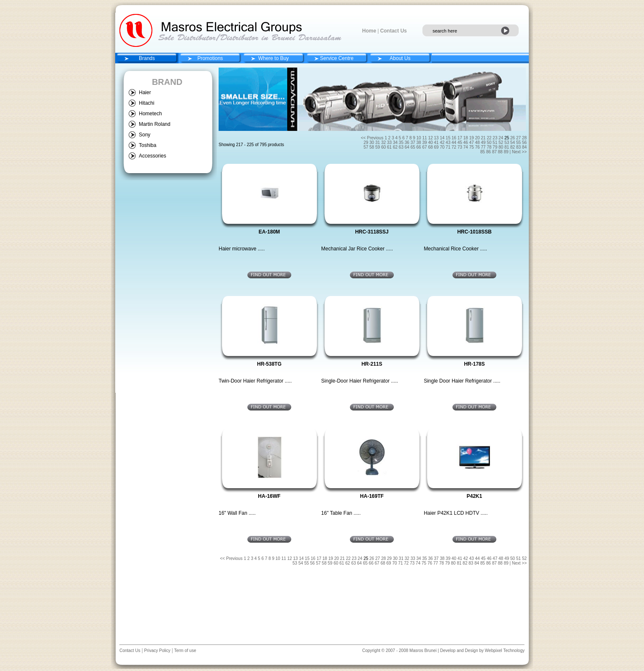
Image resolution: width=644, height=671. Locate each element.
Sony (145, 135)
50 (490, 143)
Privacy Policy (157, 651)
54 (513, 143)
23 (495, 138)
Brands (147, 58)
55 (519, 143)
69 (437, 147)
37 (414, 143)
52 (501, 143)
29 (366, 143)
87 (495, 152)
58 (372, 147)
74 (466, 147)
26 (513, 138)
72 (455, 147)
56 (524, 143)
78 (490, 147)
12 (431, 138)
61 (390, 147)
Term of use (185, 651)
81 (507, 147)
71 (449, 147)
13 (437, 138)
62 (396, 147)
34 (396, 143)
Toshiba (147, 145)
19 (472, 138)
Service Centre (337, 58)
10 (419, 138)
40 (431, 143)
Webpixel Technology (505, 651)
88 (501, 152)
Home (369, 31)
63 (402, 147)
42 (443, 143)
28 (524, 138)
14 (443, 138)
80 (501, 147)
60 (384, 147)
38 (419, 143)
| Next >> (518, 152)
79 (495, 147)
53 (507, 143)
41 (437, 143)
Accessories (153, 156)
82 (513, 147)
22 (490, 138)
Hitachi (147, 103)
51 (495, 143)
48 (478, 143)
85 (483, 152)
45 (460, 143)
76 (478, 147)
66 (419, 147)
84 (524, 147)
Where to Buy (274, 58)
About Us (400, 58)
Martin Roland (155, 124)
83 (519, 147)
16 (455, 138)
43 (449, 143)
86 (489, 152)
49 (484, 143)
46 (466, 143)
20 (478, 138)
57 (366, 147)
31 (378, 143)
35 (402, 143)
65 (414, 147)
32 (384, 143)
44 (455, 143)
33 (390, 143)
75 (472, 147)
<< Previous (372, 138)
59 (378, 147)
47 (472, 143)
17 (460, 138)
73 (460, 147)
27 (519, 138)
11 (425, 138)
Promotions (210, 58)
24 (501, 138)
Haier (145, 92)
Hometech (150, 114)
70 (443, 147)
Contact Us (394, 31)
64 (408, 147)
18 (466, 138)
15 (449, 138)
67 (425, 147)
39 (425, 143)
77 (484, 147)
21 (484, 138)
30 (372, 143)
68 (431, 147)
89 (507, 152)
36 (408, 143)
